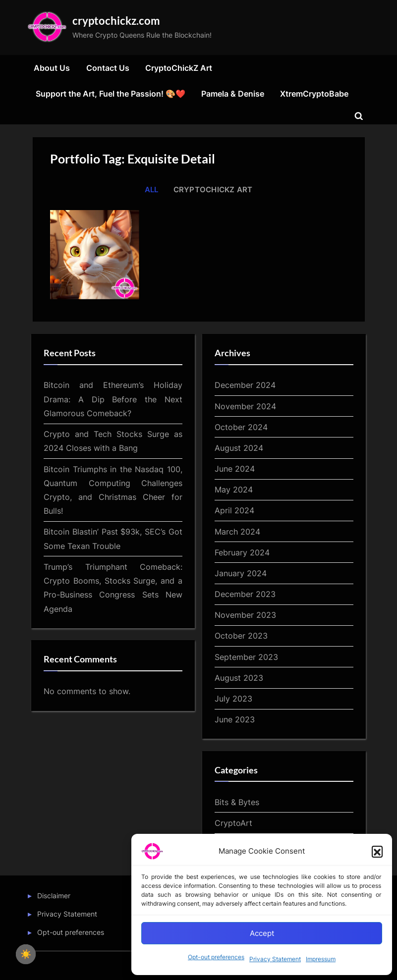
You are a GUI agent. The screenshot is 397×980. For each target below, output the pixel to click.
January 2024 (241, 573)
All (152, 190)
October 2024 (241, 427)
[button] (377, 851)
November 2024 (245, 406)
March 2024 (237, 532)
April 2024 (234, 510)
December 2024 (245, 385)
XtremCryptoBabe (314, 94)
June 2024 (235, 469)
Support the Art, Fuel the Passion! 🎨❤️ (111, 94)
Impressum (321, 959)
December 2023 (245, 594)
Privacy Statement (275, 959)
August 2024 (239, 448)
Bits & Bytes (237, 802)
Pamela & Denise (233, 94)
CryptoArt (233, 823)
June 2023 (235, 719)
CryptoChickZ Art (179, 68)
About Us (52, 68)
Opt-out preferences (216, 957)
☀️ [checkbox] (26, 954)
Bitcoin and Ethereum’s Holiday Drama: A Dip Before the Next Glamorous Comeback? (113, 399)
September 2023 (246, 657)
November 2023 (245, 615)
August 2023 (239, 678)
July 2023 (233, 699)
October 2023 (241, 636)
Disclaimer (54, 896)
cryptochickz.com (116, 21)
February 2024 (242, 552)
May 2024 (234, 490)
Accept (262, 933)
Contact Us (108, 68)
